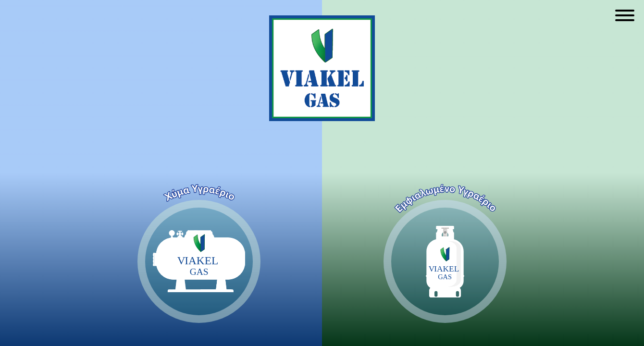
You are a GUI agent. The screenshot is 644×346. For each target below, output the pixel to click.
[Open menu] (625, 15)
